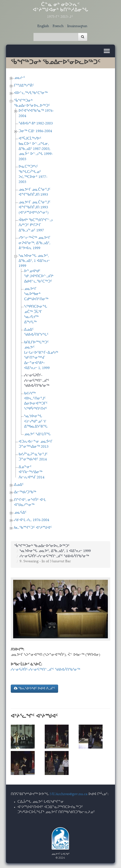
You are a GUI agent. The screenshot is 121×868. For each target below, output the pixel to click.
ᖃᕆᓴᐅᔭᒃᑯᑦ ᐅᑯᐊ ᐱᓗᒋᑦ (34, 688)
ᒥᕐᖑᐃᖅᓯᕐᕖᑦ (24, 86)
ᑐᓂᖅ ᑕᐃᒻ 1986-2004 (35, 131)
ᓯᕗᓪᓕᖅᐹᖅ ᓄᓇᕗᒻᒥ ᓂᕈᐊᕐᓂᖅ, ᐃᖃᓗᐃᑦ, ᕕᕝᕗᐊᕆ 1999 (35, 243)
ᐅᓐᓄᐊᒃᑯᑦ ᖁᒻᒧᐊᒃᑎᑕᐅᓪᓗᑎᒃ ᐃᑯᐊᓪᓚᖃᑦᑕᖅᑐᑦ (39, 276)
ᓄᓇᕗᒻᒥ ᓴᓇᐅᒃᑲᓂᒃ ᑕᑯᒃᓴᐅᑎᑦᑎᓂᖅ (36, 294)
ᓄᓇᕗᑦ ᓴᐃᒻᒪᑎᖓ (37, 434)
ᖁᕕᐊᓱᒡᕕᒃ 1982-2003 (36, 124)
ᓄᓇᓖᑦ (20, 78)
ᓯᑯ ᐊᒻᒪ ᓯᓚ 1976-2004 (32, 520)
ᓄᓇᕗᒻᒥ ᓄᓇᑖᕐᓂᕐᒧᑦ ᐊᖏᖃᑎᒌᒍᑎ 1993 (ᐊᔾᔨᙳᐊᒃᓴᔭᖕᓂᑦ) (35, 208)
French (58, 26)
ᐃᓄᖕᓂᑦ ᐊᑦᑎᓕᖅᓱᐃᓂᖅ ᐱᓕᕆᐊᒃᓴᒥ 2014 (32, 472)
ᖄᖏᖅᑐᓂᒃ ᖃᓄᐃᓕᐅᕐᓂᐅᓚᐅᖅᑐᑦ (42, 546)
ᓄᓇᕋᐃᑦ (20, 513)
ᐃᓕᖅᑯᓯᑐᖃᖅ (25, 492)
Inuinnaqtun (77, 26)
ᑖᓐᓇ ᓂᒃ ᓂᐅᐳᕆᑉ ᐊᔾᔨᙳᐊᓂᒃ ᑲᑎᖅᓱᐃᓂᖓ (60, 11)
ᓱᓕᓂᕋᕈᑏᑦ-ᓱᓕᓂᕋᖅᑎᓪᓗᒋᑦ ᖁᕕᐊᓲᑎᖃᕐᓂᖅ (37, 381)
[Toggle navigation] (107, 51)
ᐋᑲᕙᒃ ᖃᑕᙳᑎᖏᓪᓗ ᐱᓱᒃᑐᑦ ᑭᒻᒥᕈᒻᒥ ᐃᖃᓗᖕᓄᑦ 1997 (36, 225)
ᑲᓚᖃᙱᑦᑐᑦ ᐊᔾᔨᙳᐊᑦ (33, 528)
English (43, 26)
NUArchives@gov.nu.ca (69, 794)
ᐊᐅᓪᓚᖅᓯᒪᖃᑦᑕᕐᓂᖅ (31, 93)
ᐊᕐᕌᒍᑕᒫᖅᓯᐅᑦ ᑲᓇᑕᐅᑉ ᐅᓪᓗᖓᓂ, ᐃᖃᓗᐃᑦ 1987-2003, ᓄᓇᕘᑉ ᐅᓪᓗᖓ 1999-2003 (36, 149)
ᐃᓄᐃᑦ (19, 485)
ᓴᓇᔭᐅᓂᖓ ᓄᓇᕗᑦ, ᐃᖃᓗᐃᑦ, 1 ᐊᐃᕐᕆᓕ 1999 (34, 261)
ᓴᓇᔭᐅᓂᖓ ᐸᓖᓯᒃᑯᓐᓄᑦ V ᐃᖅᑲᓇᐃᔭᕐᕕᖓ (36, 422)
